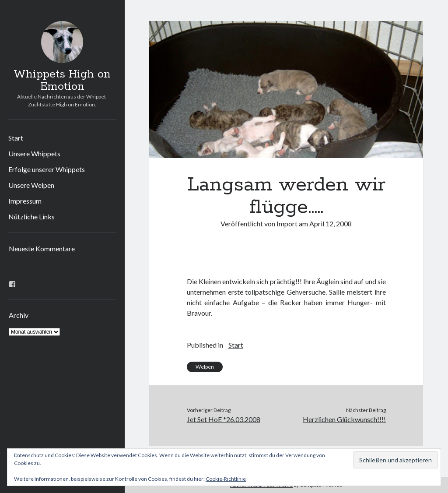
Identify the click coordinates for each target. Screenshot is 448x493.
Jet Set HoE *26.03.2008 (224, 419)
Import (287, 224)
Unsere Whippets (34, 153)
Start (16, 138)
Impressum (25, 201)
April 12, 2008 (331, 224)
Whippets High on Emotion (62, 81)
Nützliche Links (31, 217)
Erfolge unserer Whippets (47, 169)
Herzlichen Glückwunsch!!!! (344, 419)
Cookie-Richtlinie (226, 479)
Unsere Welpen (31, 185)
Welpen (205, 367)
